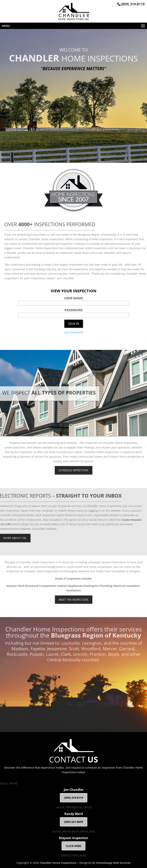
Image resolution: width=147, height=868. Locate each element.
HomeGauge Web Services (113, 863)
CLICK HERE (73, 846)
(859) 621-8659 (74, 822)
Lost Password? (74, 332)
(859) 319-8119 (133, 4)
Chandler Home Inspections (58, 863)
